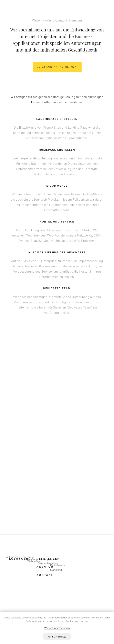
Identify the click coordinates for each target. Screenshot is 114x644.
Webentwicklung (48, 563)
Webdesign (34, 561)
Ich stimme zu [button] (57, 636)
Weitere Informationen (57, 628)
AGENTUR (45, 567)
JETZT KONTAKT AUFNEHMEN (57, 67)
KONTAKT (45, 575)
